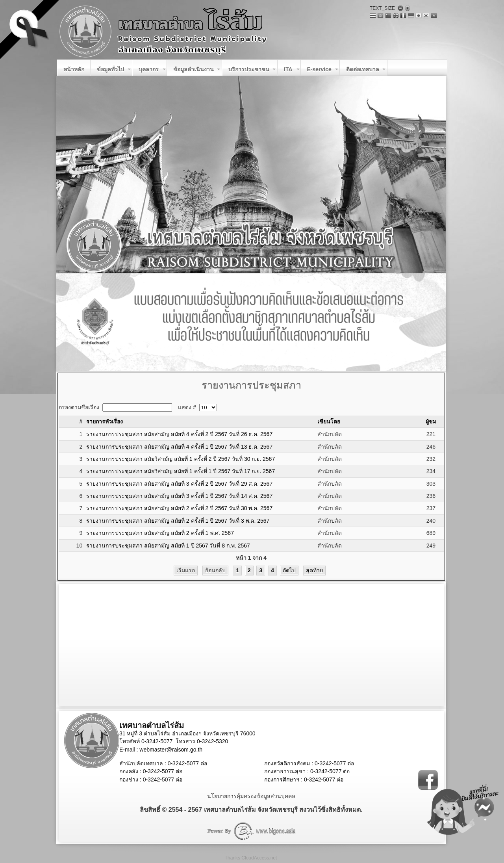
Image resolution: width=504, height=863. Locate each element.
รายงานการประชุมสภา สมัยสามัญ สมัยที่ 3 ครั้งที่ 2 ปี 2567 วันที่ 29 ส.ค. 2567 (179, 484)
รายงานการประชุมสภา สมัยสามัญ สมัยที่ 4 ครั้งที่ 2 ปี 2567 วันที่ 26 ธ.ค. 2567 (179, 434)
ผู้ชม (431, 421)
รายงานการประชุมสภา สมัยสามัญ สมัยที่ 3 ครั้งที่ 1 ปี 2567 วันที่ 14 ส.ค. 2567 (179, 496)
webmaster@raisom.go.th (171, 750)
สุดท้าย (314, 570)
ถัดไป (289, 570)
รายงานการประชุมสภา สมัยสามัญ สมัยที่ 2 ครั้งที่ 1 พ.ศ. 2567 (160, 533)
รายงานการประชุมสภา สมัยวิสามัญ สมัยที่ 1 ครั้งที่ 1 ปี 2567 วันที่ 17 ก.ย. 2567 (181, 471)
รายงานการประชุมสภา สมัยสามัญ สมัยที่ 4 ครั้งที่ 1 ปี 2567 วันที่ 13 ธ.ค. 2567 (179, 447)
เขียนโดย (329, 421)
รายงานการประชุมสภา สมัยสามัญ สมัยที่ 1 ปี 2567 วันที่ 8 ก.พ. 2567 (168, 546)
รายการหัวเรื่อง (105, 421)
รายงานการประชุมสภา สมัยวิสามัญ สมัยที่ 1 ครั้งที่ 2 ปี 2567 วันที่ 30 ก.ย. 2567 (181, 459)
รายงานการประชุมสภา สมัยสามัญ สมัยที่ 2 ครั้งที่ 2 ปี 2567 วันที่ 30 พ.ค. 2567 (179, 508)
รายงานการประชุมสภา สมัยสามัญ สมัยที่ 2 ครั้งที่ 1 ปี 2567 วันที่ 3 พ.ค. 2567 (178, 521)
